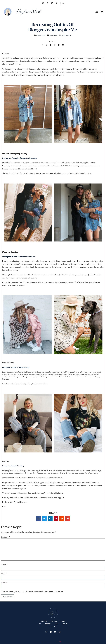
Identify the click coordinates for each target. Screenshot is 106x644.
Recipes (48, 624)
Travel (63, 621)
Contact (53, 627)
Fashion (54, 621)
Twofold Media (68, 642)
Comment (6, 537)
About (65, 624)
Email (4, 574)
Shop (57, 624)
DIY (40, 624)
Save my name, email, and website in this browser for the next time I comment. (33, 592)
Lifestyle (44, 621)
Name (4, 565)
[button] (42, 45)
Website (4, 583)
